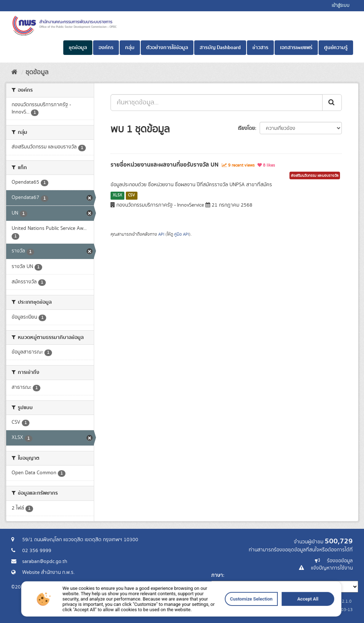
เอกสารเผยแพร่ (296, 48)
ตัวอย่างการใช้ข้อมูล (167, 48)
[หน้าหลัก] (14, 72)
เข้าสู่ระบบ (341, 6)
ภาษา (217, 575)
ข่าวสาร (260, 48)
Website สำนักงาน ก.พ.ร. (48, 572)
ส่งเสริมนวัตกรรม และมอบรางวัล (315, 176)
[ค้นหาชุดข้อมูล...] (217, 103)
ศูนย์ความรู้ (336, 48)
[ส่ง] (332, 103)
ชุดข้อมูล (78, 48)
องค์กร (106, 48)
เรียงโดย (246, 128)
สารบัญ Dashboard (220, 48)
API (161, 234)
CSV (131, 195)
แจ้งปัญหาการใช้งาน (332, 568)
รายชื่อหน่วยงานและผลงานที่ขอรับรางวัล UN (165, 165)
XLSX (117, 195)
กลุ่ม (130, 48)
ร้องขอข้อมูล (340, 561)
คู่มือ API (182, 234)
